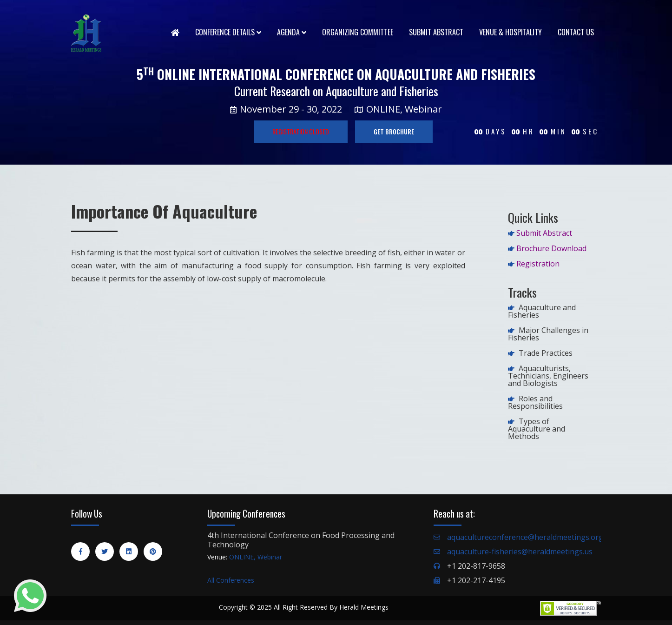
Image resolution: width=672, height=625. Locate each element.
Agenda (292, 32)
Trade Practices (546, 353)
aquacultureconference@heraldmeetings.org (525, 537)
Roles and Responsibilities (535, 402)
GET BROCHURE (394, 131)
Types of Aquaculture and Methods (537, 429)
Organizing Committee (358, 32)
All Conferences (231, 580)
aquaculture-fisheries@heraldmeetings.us (520, 552)
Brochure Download (551, 248)
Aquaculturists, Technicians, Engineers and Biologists (548, 376)
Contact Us (576, 32)
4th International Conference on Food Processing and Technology (301, 540)
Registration (538, 264)
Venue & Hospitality (511, 32)
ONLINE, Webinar (256, 557)
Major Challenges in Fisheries (548, 334)
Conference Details (228, 32)
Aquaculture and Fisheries (542, 311)
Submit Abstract (436, 32)
